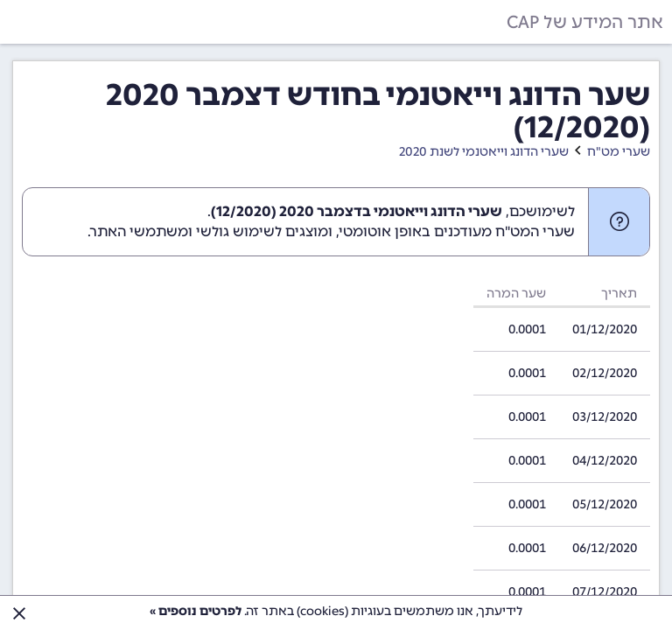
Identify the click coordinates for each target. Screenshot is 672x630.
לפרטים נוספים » (196, 611)
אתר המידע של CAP (585, 22)
